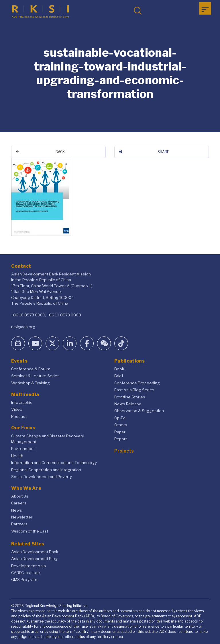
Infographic (22, 402)
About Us (20, 496)
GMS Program (24, 580)
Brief (119, 376)
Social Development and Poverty (42, 477)
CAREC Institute (26, 573)
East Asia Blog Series (134, 390)
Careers (19, 503)
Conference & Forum (31, 369)
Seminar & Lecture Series (35, 376)
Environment (23, 449)
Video (17, 409)
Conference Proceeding (137, 383)
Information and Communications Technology (54, 463)
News (17, 510)
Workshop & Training (31, 383)
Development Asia (29, 566)
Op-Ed (120, 418)
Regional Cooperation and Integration (46, 470)
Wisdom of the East (30, 531)
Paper (120, 432)
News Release (128, 404)
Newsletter (22, 517)
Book (119, 369)
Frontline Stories (130, 397)
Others (121, 425)
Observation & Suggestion (139, 411)
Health (17, 456)
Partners (19, 524)
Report (121, 439)
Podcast (19, 416)
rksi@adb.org (23, 327)
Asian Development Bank (35, 552)
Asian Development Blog (34, 559)
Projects (124, 451)
